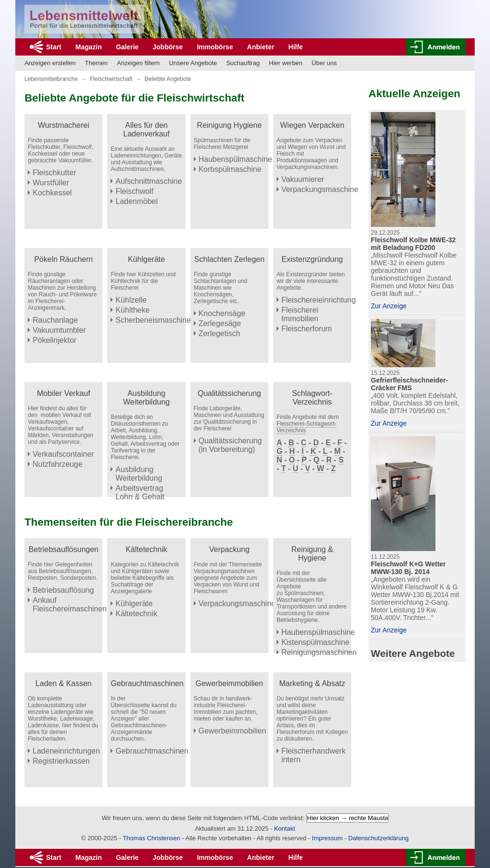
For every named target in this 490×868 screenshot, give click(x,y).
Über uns (324, 63)
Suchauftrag (243, 63)
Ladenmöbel (136, 201)
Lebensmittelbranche (51, 79)
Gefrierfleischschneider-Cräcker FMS (409, 384)
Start (54, 47)
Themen (96, 63)
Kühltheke (132, 310)
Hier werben (286, 63)
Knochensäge (222, 313)
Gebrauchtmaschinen (152, 751)
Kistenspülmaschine (315, 642)
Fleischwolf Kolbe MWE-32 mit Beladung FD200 (413, 244)
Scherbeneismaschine (153, 320)
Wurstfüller (51, 183)
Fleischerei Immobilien (300, 314)
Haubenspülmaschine (235, 159)
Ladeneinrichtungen (66, 751)
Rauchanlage (55, 320)
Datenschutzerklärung (379, 838)
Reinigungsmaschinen (319, 652)
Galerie (127, 47)
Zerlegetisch (219, 333)
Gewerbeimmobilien (232, 731)
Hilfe (296, 47)
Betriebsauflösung (63, 590)
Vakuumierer (303, 179)
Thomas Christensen (152, 838)
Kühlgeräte (134, 603)
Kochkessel (52, 193)
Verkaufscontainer (63, 454)
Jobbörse (168, 47)
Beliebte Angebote (168, 79)
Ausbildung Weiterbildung (139, 474)
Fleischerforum (307, 329)
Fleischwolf (134, 191)
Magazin (89, 47)
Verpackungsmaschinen (239, 603)
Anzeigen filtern (138, 63)
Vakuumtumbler (59, 330)
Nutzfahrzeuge (57, 464)
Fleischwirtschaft (111, 79)
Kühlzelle (131, 300)
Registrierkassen (61, 761)
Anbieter (261, 47)
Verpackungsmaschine (320, 189)
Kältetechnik (136, 614)
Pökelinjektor (55, 340)
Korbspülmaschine (230, 169)
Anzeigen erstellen (50, 63)
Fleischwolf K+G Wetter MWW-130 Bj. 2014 (408, 568)
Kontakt (285, 829)
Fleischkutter (54, 173)
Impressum (327, 838)
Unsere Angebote (193, 63)
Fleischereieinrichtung (319, 300)
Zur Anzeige (389, 306)
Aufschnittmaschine (149, 181)
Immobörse (215, 47)
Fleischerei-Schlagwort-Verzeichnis (306, 427)
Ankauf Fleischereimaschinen (70, 604)
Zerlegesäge (220, 323)
